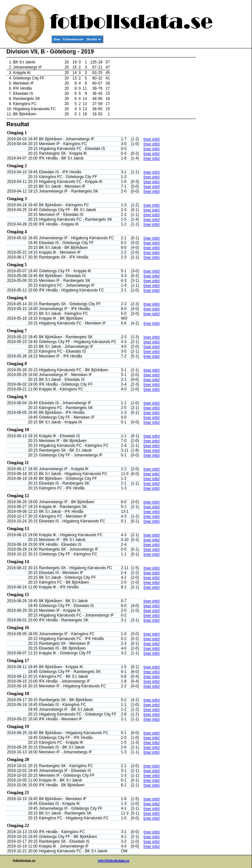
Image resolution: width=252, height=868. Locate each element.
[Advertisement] (223, 146)
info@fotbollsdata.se (114, 861)
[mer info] (151, 139)
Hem (57, 39)
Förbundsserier (73, 39)
